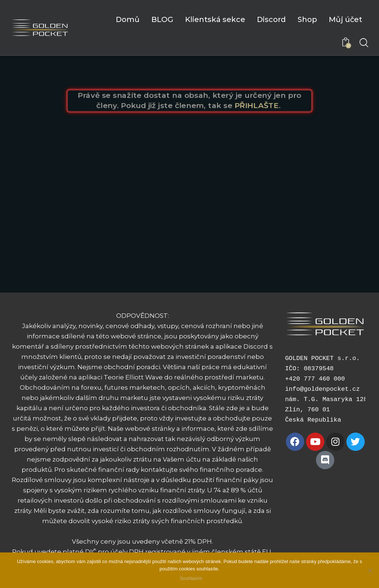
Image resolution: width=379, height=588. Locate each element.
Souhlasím (191, 579)
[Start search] (363, 43)
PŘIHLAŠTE (260, 106)
